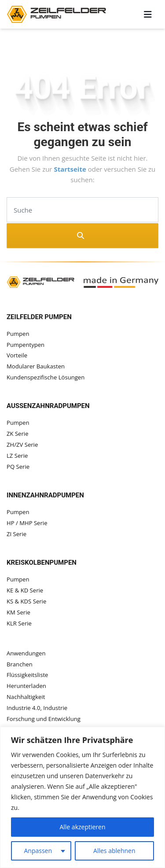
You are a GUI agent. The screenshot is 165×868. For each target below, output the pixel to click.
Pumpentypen (26, 345)
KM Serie (18, 612)
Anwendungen (26, 653)
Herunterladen (26, 686)
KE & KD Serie (25, 590)
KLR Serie (19, 623)
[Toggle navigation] (148, 15)
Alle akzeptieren (82, 827)
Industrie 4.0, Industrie (37, 708)
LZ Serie (17, 456)
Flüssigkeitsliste (27, 675)
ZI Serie (16, 534)
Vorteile (17, 355)
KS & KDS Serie (26, 601)
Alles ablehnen (114, 851)
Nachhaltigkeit (26, 697)
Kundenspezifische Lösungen (46, 377)
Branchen (20, 664)
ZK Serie (18, 434)
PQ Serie (18, 467)
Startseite (71, 169)
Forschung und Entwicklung (44, 719)
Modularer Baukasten (36, 366)
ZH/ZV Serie (22, 445)
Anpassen (38, 851)
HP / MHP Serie (27, 523)
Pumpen (18, 334)
